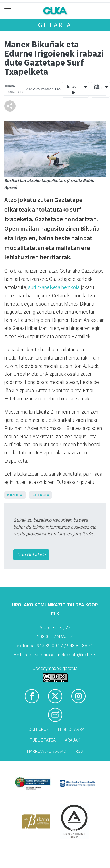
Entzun (73, 90)
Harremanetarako (47, 751)
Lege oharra (71, 730)
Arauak (72, 740)
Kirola (14, 495)
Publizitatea (43, 740)
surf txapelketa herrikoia (54, 287)
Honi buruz (37, 730)
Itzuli (97, 87)
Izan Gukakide (31, 555)
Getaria (55, 25)
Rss (79, 751)
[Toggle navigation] (8, 11)
